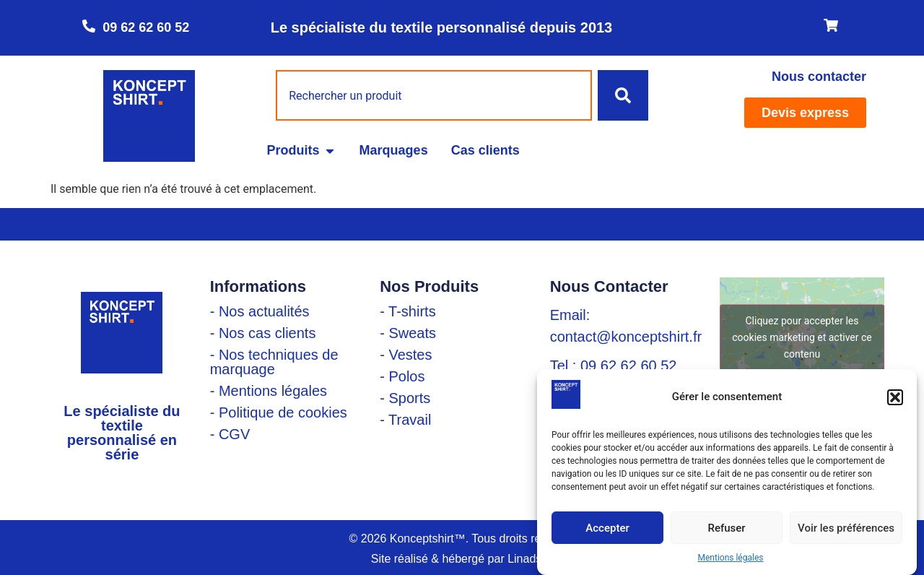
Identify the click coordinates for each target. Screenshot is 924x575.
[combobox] (434, 95)
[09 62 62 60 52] (89, 26)
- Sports (405, 398)
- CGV (230, 434)
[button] (895, 397)
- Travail (405, 420)
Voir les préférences (846, 528)
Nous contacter (819, 77)
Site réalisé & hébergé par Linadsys (462, 559)
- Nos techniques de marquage (274, 362)
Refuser (726, 528)
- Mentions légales (269, 391)
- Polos (402, 376)
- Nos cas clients (263, 333)
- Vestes (406, 355)
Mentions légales (731, 558)
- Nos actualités (260, 311)
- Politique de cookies (279, 412)
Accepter (607, 528)
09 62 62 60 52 (146, 27)
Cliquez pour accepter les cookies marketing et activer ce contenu (802, 337)
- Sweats (408, 333)
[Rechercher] (623, 95)
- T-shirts (407, 311)
